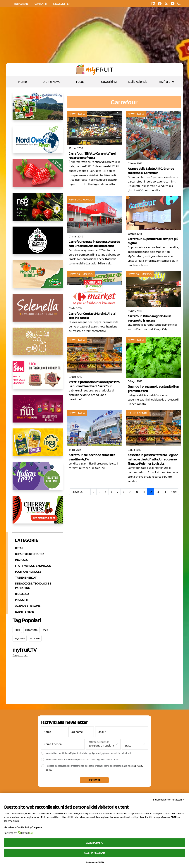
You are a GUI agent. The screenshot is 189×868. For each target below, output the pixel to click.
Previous (77, 492)
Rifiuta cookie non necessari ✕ (168, 800)
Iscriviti (94, 780)
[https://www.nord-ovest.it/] (38, 142)
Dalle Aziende (138, 82)
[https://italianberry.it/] (38, 479)
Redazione (21, 4)
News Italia (77, 114)
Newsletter (62, 4)
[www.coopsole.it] (38, 378)
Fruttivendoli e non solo (33, 566)
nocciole (35, 638)
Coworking (109, 82)
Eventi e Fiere (24, 612)
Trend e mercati (26, 578)
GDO (17, 630)
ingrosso (20, 638)
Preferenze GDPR (95, 862)
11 (144, 492)
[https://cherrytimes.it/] (38, 513)
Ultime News (51, 82)
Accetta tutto (95, 843)
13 (158, 492)
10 (136, 492)
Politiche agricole (28, 572)
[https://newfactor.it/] (38, 412)
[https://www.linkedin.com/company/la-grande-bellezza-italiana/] (38, 243)
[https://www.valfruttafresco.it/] (38, 277)
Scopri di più (20, 655)
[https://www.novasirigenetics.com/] (38, 210)
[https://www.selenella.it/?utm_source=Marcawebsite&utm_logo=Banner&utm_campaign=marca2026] (38, 311)
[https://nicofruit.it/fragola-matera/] (38, 176)
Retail (19, 548)
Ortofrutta (31, 630)
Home (23, 82)
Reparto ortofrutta (30, 554)
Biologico (22, 594)
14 (165, 492)
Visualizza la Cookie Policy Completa (23, 827)
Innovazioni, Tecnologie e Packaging (33, 586)
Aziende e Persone (28, 606)
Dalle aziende (138, 413)
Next (173, 492)
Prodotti (22, 600)
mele (46, 630)
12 (151, 492)
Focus (80, 82)
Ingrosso (22, 560)
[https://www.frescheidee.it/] (38, 445)
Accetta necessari (95, 853)
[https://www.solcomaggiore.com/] (38, 344)
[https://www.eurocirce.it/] (38, 109)
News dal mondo (81, 199)
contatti (41, 4)
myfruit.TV (166, 82)
